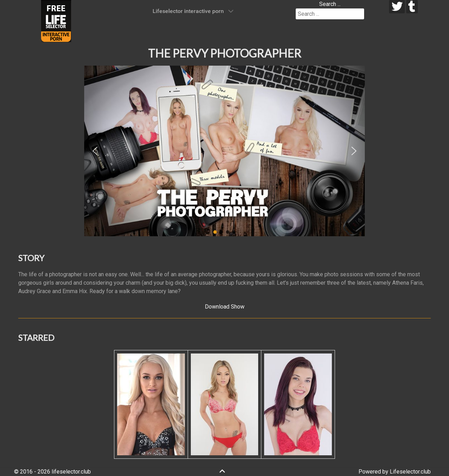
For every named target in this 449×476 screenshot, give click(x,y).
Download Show (225, 307)
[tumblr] (412, 7)
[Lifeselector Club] (56, 21)
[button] (95, 151)
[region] (224, 151)
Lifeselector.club (410, 472)
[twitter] (397, 7)
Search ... (330, 4)
